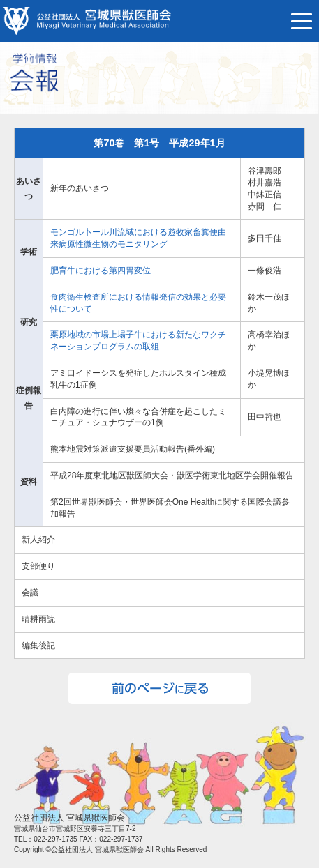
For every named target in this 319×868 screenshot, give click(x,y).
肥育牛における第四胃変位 (101, 271)
